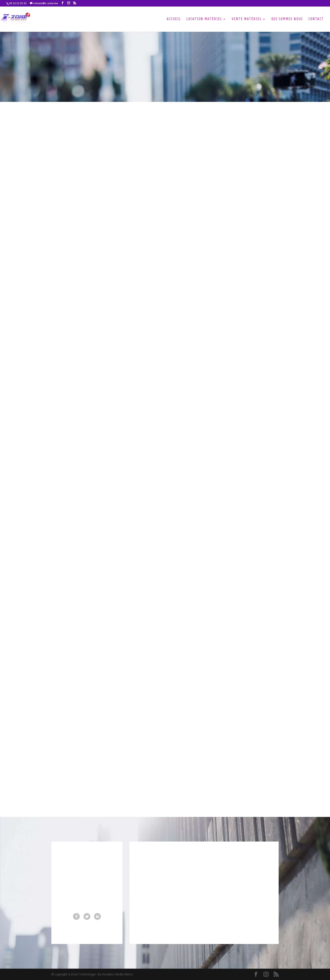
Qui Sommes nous (287, 19)
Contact (316, 19)
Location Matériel (204, 19)
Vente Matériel (247, 19)
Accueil (174, 19)
